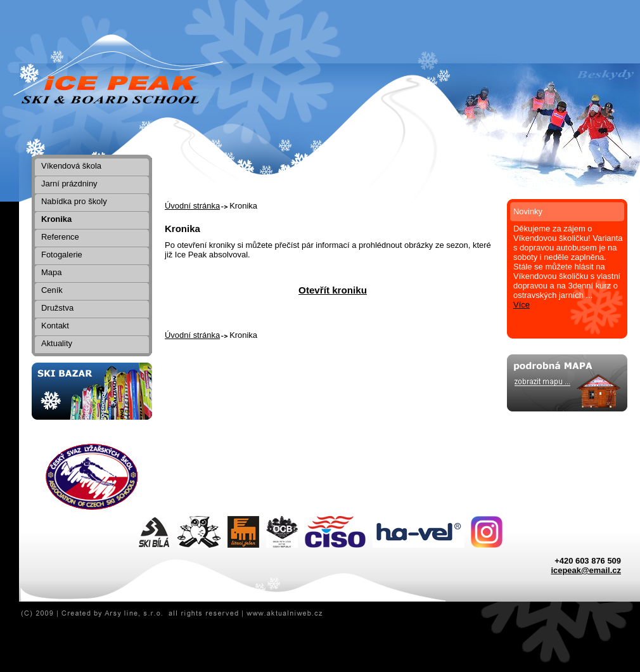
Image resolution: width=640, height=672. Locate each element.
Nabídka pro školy (74, 201)
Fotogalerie (62, 255)
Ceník (52, 290)
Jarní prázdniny (69, 184)
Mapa (51, 272)
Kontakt (55, 326)
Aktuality (57, 343)
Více (522, 305)
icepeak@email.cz (586, 570)
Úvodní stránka (192, 206)
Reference (60, 237)
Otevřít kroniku (333, 290)
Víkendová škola (71, 166)
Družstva (57, 308)
